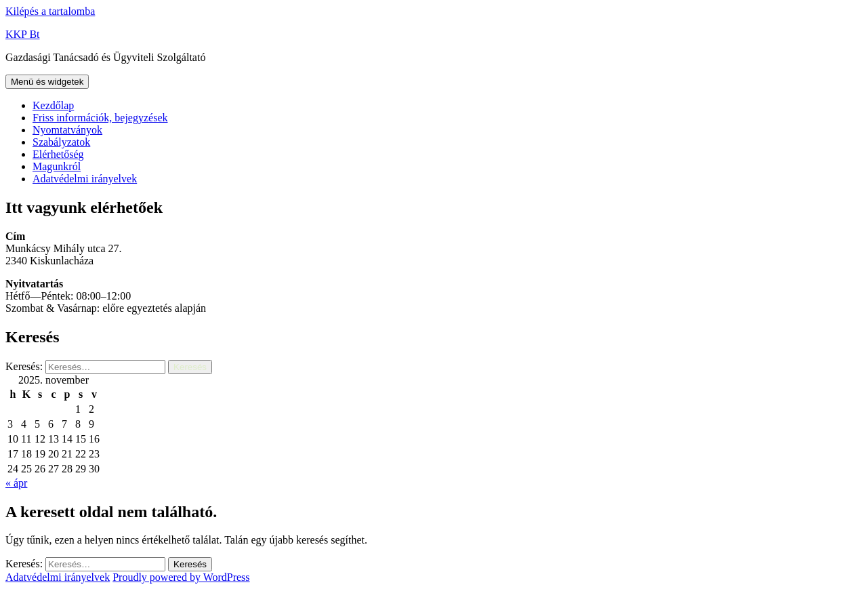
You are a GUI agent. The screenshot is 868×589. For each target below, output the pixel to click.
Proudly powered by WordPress (181, 577)
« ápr (16, 483)
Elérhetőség (58, 154)
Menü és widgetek (47, 82)
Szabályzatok (61, 142)
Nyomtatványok (67, 130)
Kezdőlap (53, 105)
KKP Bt (23, 34)
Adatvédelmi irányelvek (85, 179)
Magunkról (57, 166)
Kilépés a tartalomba (50, 11)
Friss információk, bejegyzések (100, 118)
